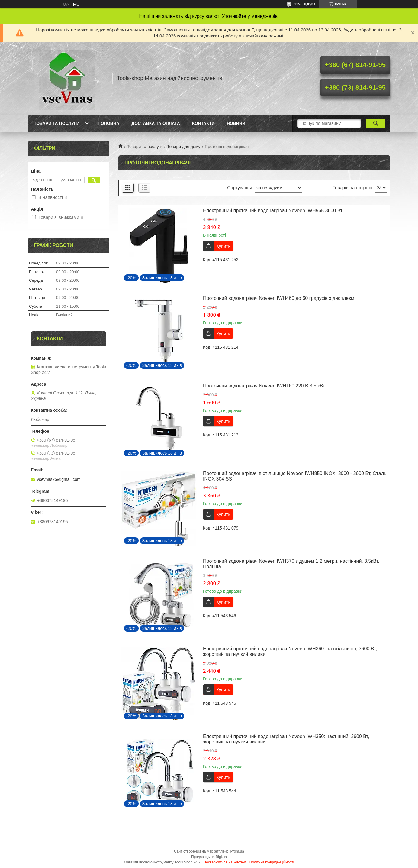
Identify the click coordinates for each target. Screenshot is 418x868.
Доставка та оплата (156, 123)
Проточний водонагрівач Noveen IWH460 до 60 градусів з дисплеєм (279, 298)
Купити (223, 246)
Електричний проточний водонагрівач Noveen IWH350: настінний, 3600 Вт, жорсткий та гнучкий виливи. (286, 739)
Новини (236, 123)
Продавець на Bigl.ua (209, 857)
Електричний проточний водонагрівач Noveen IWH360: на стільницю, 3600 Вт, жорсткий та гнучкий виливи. (290, 651)
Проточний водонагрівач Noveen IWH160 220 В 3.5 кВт (264, 386)
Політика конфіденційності (272, 862)
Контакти (203, 123)
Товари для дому (184, 147)
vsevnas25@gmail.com (59, 479)
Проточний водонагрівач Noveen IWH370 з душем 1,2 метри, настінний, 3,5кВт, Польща (291, 564)
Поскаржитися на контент (225, 862)
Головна (109, 123)
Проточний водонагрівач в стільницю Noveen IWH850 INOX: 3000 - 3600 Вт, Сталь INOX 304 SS (295, 476)
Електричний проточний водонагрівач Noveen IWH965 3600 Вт (273, 211)
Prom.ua (237, 851)
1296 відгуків (305, 4)
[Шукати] (376, 123)
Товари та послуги (57, 123)
